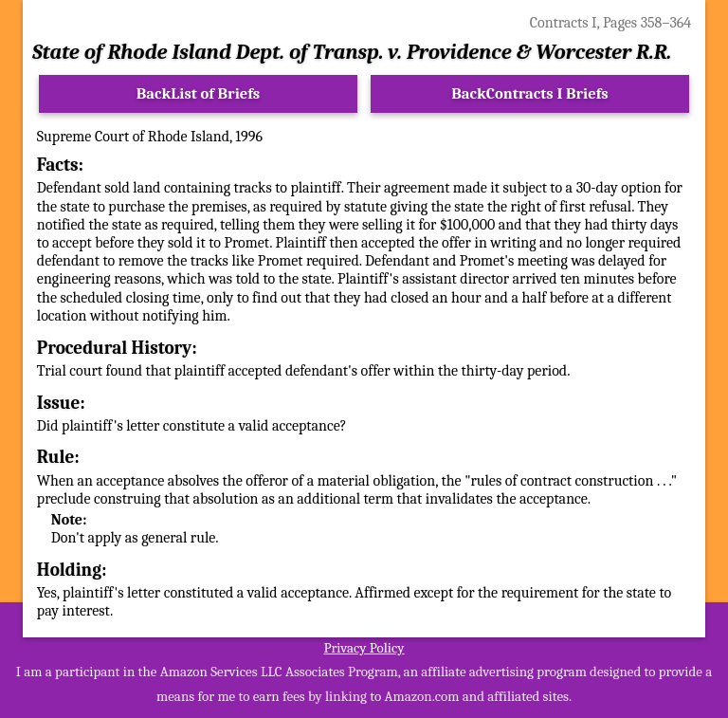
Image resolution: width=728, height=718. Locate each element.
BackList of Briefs (199, 93)
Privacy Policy (364, 648)
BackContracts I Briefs (529, 93)
